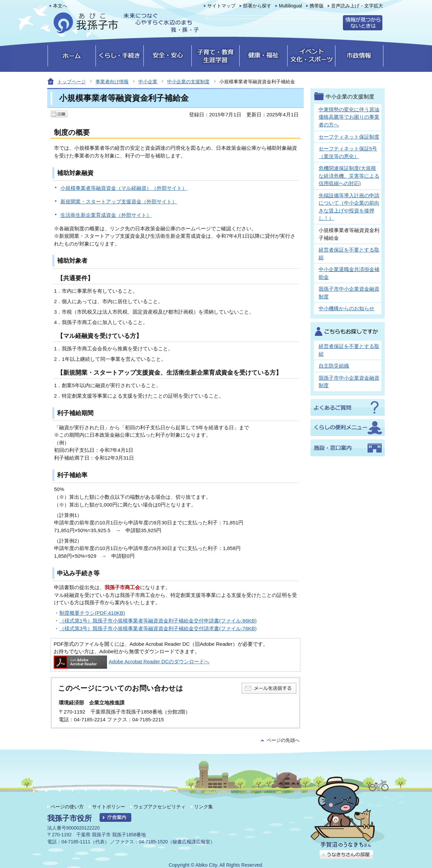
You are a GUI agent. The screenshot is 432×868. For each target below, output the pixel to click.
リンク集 (204, 807)
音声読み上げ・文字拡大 (357, 6)
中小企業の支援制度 (188, 82)
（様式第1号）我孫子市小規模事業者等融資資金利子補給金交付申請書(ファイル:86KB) (158, 621)
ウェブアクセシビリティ (160, 807)
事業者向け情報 (112, 82)
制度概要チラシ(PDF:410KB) (92, 613)
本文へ (60, 6)
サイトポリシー (109, 807)
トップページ (72, 82)
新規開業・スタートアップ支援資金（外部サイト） (119, 201)
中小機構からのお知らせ (346, 308)
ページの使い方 (67, 807)
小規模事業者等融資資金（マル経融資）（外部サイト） (124, 188)
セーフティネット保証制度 (349, 137)
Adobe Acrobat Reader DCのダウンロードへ (131, 661)
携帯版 (317, 6)
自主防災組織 (334, 366)
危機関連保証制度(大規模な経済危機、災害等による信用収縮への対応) (349, 176)
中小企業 (148, 82)
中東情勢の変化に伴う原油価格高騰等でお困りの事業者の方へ (349, 117)
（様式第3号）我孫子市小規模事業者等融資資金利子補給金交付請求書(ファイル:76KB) (158, 628)
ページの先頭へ (283, 740)
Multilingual (290, 6)
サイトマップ (221, 6)
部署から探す (257, 6)
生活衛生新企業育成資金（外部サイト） (106, 215)
